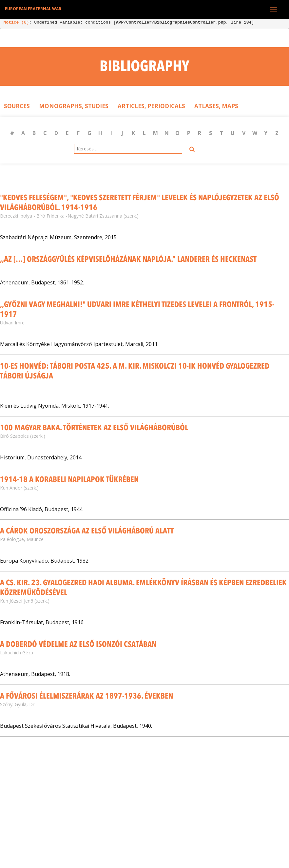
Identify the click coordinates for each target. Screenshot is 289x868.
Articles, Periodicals (151, 106)
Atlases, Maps (216, 106)
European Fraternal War (33, 9)
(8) (16, 22)
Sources (17, 106)
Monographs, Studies (74, 106)
